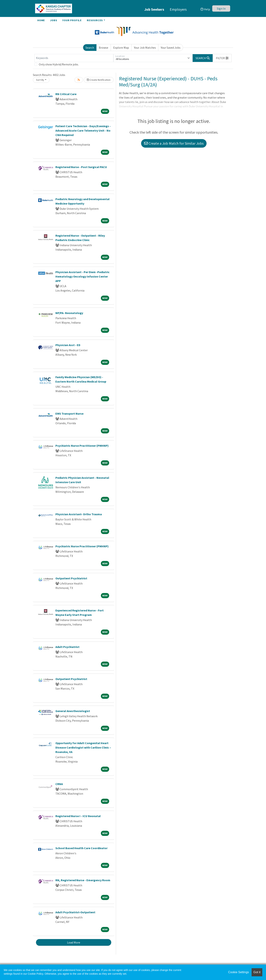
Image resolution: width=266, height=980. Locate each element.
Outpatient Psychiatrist (71, 578)
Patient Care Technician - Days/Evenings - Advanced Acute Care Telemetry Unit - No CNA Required (83, 130)
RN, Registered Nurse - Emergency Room (83, 880)
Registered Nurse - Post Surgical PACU (81, 167)
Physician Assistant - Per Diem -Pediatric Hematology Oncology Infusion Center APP (82, 276)
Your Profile (72, 20)
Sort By (40, 80)
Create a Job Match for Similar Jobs (174, 143)
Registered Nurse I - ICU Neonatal (78, 816)
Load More (74, 942)
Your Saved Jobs (171, 48)
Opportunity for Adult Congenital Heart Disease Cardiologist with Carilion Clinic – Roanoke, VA (83, 747)
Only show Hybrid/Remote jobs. (59, 64)
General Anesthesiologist (73, 711)
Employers (178, 9)
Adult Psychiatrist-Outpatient (75, 912)
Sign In (221, 8)
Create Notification (99, 80)
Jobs (54, 20)
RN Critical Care (66, 94)
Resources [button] (95, 20)
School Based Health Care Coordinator (81, 848)
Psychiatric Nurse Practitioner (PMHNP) (82, 446)
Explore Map (121, 48)
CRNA (59, 784)
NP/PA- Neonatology (69, 313)
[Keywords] (74, 58)
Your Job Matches (145, 48)
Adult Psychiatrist (67, 647)
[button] (222, 58)
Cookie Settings (238, 972)
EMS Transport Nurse (69, 414)
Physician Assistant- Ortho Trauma (79, 514)
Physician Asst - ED (68, 345)
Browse (104, 48)
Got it (257, 972)
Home (41, 20)
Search (90, 48)
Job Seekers (154, 9)
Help (205, 9)
